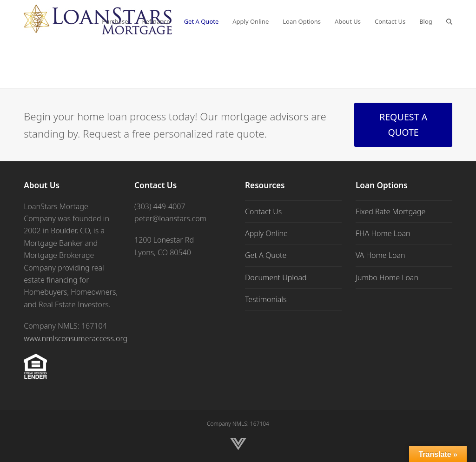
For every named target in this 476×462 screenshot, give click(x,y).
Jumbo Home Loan (387, 277)
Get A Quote (266, 255)
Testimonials (266, 299)
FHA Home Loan (383, 233)
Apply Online (266, 233)
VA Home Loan (380, 255)
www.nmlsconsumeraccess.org (76, 338)
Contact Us (263, 211)
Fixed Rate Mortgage (390, 211)
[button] (449, 21)
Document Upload (276, 277)
